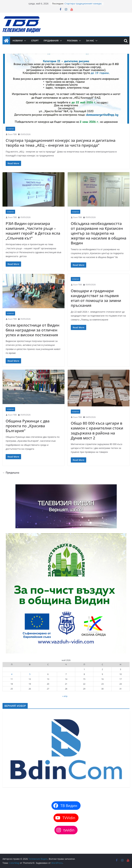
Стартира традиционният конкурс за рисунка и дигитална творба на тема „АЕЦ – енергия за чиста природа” (61, 143)
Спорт (35, 41)
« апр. (65, 696)
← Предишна (11, 473)
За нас (90, 41)
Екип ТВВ (12, 134)
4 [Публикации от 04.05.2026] (12, 674)
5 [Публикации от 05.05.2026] (30, 674)
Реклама (72, 41)
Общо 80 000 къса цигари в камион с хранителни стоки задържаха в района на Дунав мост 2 (97, 430)
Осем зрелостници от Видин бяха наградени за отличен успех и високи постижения (32, 330)
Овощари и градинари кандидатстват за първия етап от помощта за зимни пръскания (96, 298)
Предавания (51, 41)
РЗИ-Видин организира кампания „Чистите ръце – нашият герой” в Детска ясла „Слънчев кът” (33, 231)
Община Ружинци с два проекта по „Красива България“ (28, 426)
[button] (24, 41)
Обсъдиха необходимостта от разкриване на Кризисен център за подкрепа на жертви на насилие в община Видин (99, 233)
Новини (18, 41)
